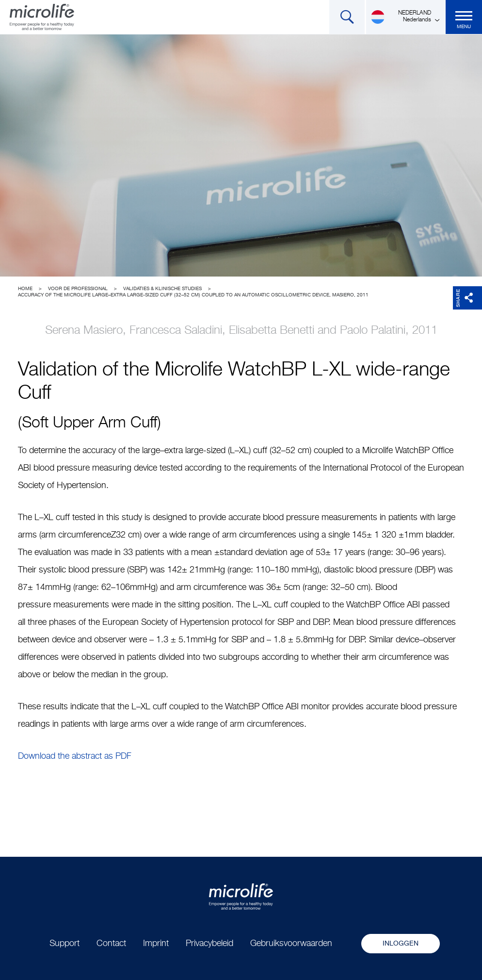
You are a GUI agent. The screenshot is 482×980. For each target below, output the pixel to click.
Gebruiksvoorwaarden (291, 944)
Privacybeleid (209, 944)
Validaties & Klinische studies (162, 289)
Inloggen (401, 944)
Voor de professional (78, 289)
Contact (111, 944)
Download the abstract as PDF (75, 756)
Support (64, 944)
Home (25, 289)
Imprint (156, 944)
